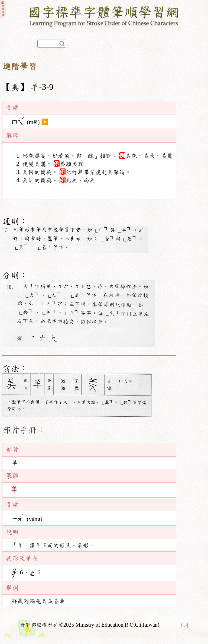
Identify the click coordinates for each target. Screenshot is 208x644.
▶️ (45, 122)
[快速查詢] (52, 44)
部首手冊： (24, 430)
